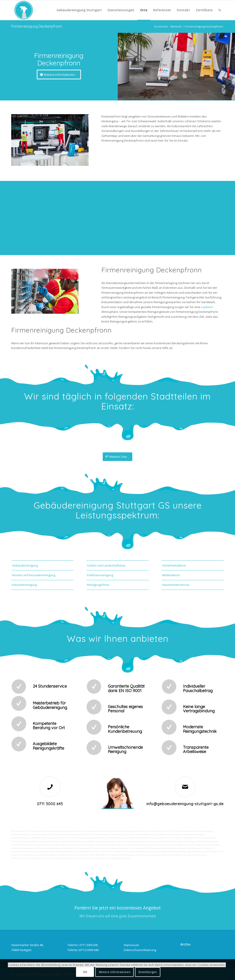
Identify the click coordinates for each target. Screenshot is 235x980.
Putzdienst (133, 841)
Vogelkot (187, 838)
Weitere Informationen (115, 972)
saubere (207, 307)
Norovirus (153, 841)
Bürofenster (122, 841)
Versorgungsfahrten (139, 848)
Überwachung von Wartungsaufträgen (40, 855)
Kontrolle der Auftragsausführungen (61, 858)
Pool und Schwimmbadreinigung (132, 845)
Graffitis (179, 838)
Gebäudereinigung (25, 565)
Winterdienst (171, 575)
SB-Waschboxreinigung (170, 834)
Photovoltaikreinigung (187, 841)
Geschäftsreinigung (63, 831)
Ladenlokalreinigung (109, 831)
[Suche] (220, 10)
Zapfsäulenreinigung (41, 838)
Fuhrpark (164, 852)
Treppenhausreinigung (49, 841)
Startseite (176, 26)
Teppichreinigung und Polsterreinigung (68, 838)
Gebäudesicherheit (65, 855)
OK (85, 972)
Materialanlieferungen (120, 848)
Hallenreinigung (72, 834)
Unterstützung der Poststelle (87, 852)
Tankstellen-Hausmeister (22, 845)
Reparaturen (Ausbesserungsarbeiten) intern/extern (33, 852)
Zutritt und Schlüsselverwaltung (46, 848)
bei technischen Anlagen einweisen (93, 858)
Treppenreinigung (30, 841)
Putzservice (166, 831)
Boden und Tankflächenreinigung (144, 834)
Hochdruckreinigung (115, 838)
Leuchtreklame (89, 841)
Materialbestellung (177, 852)
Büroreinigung (18, 831)
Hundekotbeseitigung (204, 831)
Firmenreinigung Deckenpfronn (37, 26)
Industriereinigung (24, 585)
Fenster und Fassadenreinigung (34, 575)
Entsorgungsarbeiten (159, 848)
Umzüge (173, 848)
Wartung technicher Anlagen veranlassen (92, 848)
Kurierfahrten (67, 848)
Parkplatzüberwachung (120, 858)
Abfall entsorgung (56, 834)
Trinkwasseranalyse (39, 834)
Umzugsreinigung (41, 845)
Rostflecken (16, 841)
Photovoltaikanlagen (167, 841)
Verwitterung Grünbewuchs (204, 838)
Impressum (131, 945)
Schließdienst (38, 858)
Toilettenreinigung (127, 831)
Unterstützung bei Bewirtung (194, 855)
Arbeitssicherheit (82, 855)
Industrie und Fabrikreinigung (86, 831)
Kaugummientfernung (95, 838)
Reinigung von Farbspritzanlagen (95, 834)
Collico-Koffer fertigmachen (112, 852)
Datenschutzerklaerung (140, 950)
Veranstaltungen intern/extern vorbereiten (195, 848)
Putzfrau (156, 831)
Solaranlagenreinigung (208, 841)
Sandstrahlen (144, 838)
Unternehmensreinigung (183, 831)
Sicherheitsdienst (174, 565)
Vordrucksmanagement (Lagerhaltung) (142, 852)
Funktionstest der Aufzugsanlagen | (151, 855)
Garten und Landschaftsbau (106, 565)
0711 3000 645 (50, 804)
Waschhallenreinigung (21, 838)
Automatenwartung (65, 852)
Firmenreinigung (32, 831)
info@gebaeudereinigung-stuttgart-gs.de (185, 804)
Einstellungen (148, 972)
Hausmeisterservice (176, 585)
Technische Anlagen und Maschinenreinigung (97, 845)
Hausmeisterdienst (177, 845)
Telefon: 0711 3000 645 (83, 945)
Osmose (73, 845)
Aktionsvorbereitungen (21, 858)
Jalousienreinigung (195, 845)
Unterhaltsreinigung (59, 845)
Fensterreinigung (212, 845)
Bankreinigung (47, 831)
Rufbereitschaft (174, 855)
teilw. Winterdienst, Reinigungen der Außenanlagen (113, 855)
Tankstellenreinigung (119, 834)
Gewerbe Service (143, 831)
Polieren (170, 838)
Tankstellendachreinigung (192, 834)
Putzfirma (143, 841)
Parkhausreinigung (100, 575)
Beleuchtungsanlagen (106, 841)
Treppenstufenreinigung (71, 841)
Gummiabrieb (131, 838)
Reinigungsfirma (98, 585)
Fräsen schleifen (158, 838)
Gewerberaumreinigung (158, 845)
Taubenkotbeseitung (20, 834)
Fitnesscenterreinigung (21, 848)
